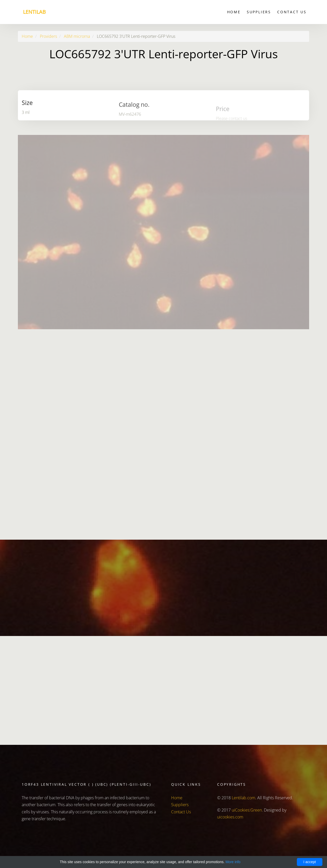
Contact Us (292, 12)
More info (233, 862)
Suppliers (259, 12)
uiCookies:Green (247, 810)
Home (234, 12)
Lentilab (34, 12)
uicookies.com (230, 817)
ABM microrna (77, 36)
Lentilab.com (243, 798)
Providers (48, 36)
